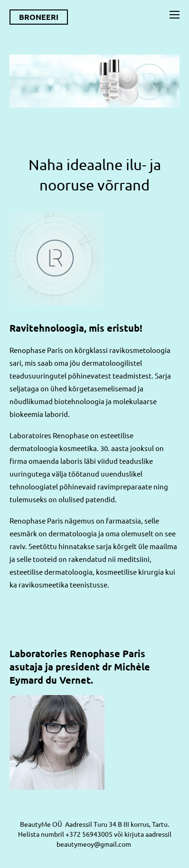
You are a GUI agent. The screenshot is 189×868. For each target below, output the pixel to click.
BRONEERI (39, 17)
